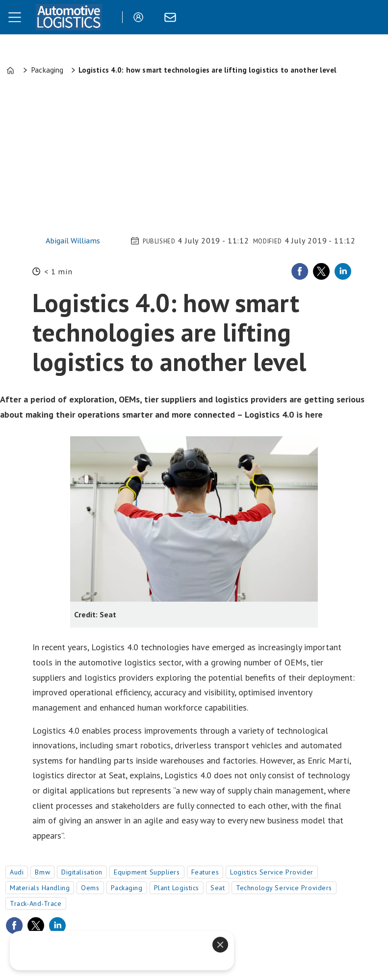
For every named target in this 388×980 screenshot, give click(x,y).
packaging (127, 888)
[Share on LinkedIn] (343, 271)
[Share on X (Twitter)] (321, 271)
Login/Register (141, 17)
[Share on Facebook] (300, 271)
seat (218, 888)
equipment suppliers (147, 872)
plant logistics (177, 888)
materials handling (40, 888)
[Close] (220, 945)
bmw (42, 872)
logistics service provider (272, 872)
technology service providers (284, 888)
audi (17, 872)
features (205, 872)
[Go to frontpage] (69, 17)
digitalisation (82, 872)
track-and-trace (36, 903)
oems (90, 888)
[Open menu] (15, 17)
